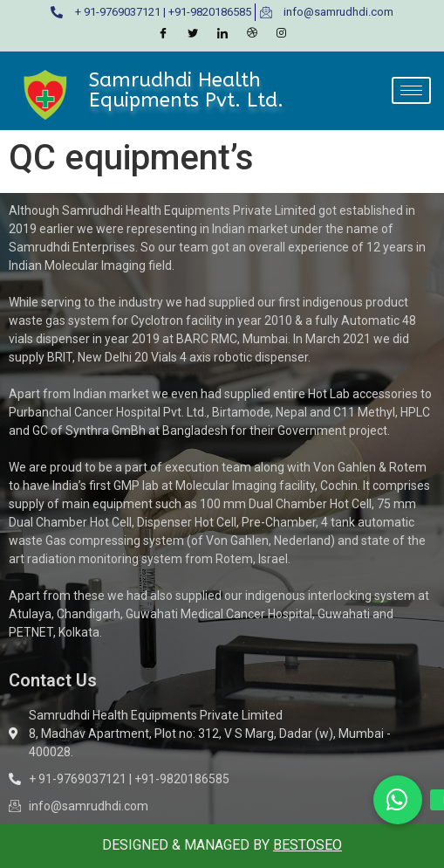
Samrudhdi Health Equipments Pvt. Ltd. (186, 90)
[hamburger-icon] (411, 90)
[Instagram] (282, 34)
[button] (398, 800)
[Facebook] (163, 34)
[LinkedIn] (222, 34)
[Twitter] (193, 34)
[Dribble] (252, 34)
